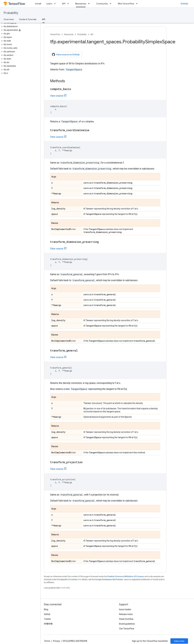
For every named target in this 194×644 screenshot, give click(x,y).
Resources (69, 34)
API (64, 4)
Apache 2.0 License (69, 579)
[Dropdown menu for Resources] (90, 4)
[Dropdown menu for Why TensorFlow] (138, 4)
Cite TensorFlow (127, 629)
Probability (11, 13)
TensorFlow (55, 34)
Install (38, 4)
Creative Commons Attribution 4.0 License (125, 576)
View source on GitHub (66, 54)
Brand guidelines (127, 624)
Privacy (56, 641)
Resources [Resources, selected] (81, 4)
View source (57, 96)
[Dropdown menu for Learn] (56, 4)
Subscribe (179, 641)
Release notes (126, 614)
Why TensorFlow (126, 4)
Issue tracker (125, 609)
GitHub (184, 4)
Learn (49, 4)
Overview (9, 19)
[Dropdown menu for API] (69, 4)
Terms (47, 641)
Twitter (47, 619)
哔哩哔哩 (48, 624)
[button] (20, 23)
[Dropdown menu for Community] (111, 4)
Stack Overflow (126, 619)
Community (102, 4)
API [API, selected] (44, 19)
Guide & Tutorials (28, 19)
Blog (46, 609)
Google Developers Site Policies (109, 579)
